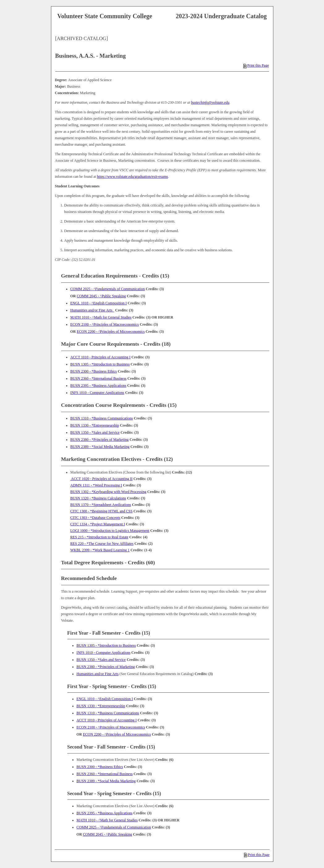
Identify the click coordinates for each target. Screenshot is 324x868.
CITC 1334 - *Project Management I (98, 524)
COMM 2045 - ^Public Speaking (101, 296)
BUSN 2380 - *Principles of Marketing (100, 440)
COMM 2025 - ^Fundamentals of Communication (108, 289)
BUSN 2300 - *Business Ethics (94, 371)
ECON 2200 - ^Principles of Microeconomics (111, 332)
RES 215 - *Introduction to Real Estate (99, 537)
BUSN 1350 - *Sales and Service (95, 432)
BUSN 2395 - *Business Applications (98, 386)
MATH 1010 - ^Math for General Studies (101, 317)
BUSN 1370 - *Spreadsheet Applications (101, 505)
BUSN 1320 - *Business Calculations (98, 498)
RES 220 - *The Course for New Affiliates (102, 544)
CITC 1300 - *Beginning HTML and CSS (102, 511)
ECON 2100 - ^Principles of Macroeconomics (105, 324)
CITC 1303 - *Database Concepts (95, 518)
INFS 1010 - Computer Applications (97, 393)
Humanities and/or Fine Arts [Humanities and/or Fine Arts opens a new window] (92, 310)
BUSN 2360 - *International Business (99, 378)
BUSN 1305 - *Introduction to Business (100, 364)
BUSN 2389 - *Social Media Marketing (100, 447)
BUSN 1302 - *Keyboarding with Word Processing (108, 492)
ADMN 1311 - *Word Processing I (96, 485)
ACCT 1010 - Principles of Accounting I (101, 357)
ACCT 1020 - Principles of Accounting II (101, 479)
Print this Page (256, 65)
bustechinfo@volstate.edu (210, 102)
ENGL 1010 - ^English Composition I (99, 303)
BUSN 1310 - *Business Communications (102, 418)
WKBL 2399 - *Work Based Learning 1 (100, 550)
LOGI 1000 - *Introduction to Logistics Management (110, 531)
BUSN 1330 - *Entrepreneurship (95, 425)
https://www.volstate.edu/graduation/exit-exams (133, 177)
